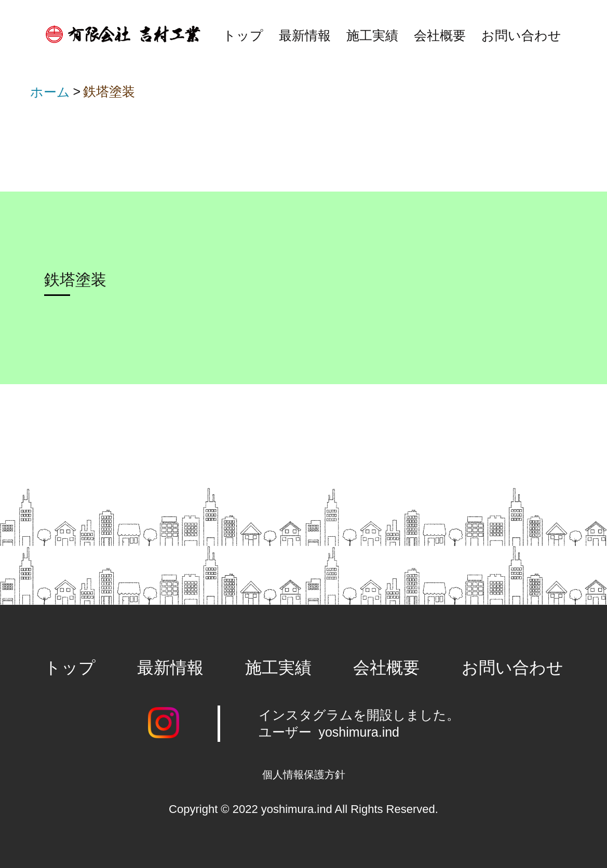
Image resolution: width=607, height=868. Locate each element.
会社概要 (440, 35)
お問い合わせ (521, 35)
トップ (243, 35)
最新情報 (305, 35)
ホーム (50, 92)
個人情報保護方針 (304, 775)
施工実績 (372, 35)
